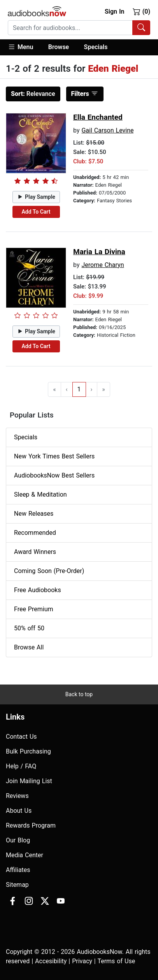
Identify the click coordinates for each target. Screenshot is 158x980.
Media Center (25, 855)
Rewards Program (31, 825)
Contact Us (21, 737)
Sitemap (17, 885)
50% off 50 (29, 628)
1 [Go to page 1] (79, 389)
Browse (59, 47)
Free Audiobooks (38, 590)
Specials (96, 47)
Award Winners (35, 552)
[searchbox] (70, 28)
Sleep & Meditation (40, 494)
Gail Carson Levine (107, 130)
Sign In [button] (114, 11)
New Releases (34, 514)
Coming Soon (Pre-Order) (49, 571)
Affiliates (18, 870)
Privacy (82, 961)
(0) (141, 11)
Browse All (29, 647)
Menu (20, 47)
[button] (24, 47)
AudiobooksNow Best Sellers (54, 475)
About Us (19, 811)
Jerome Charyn (103, 265)
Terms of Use (116, 961)
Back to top (79, 694)
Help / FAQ (21, 766)
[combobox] (79, 28)
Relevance (33, 94)
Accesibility (51, 961)
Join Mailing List (29, 781)
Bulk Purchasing (28, 751)
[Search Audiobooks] (141, 28)
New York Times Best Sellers (54, 456)
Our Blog (18, 840)
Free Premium (33, 609)
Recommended (35, 533)
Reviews (17, 796)
